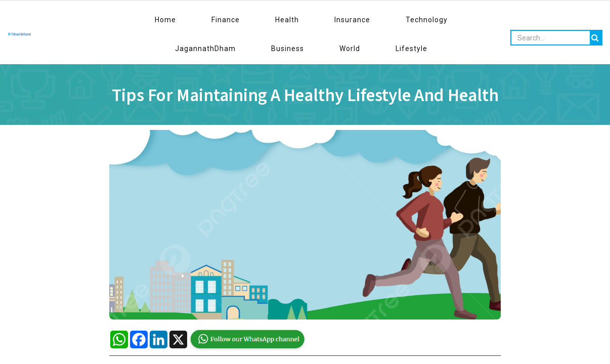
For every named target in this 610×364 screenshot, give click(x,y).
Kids (179, 43)
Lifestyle (471, 20)
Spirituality (501, 43)
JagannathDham (343, 20)
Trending (420, 43)
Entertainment (290, 43)
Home (127, 20)
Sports (144, 43)
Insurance (235, 20)
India (459, 43)
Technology (283, 20)
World (435, 20)
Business (399, 20)
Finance (161, 20)
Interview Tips (226, 43)
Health (196, 20)
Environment (556, 43)
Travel (105, 43)
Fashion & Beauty (359, 43)
